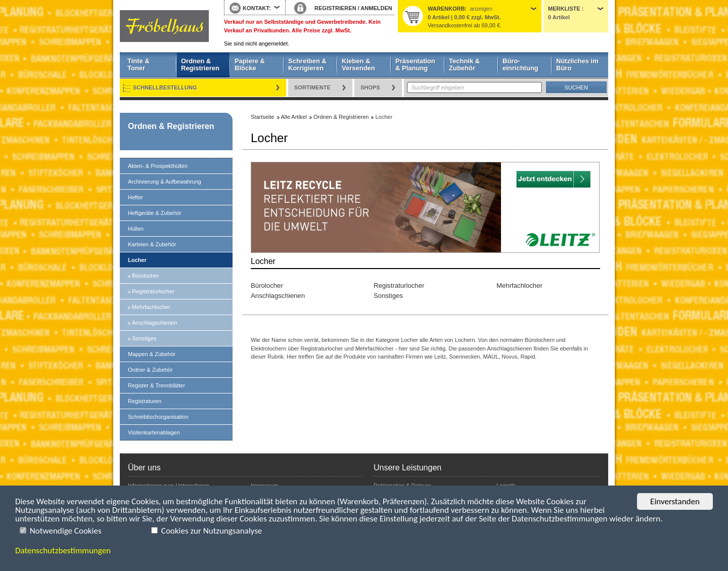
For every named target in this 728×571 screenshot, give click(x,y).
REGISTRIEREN (335, 8)
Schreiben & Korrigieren (307, 64)
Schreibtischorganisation (158, 417)
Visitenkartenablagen (154, 432)
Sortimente (312, 87)
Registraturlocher (153, 291)
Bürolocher (145, 276)
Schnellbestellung (165, 87)
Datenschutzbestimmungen (63, 551)
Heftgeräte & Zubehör (155, 213)
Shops (370, 87)
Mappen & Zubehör (152, 354)
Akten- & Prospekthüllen (158, 166)
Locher (137, 260)
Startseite (164, 26)
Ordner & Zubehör (150, 370)
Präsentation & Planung (415, 64)
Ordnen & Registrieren (200, 64)
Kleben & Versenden (358, 64)
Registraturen (145, 401)
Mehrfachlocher (151, 307)
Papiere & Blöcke (250, 64)
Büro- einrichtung (520, 64)
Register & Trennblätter (156, 385)
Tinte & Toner (139, 64)
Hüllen (136, 229)
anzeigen (481, 9)
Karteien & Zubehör (152, 244)
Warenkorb (446, 9)
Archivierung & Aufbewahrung (165, 182)
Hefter (135, 197)
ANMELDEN (376, 8)
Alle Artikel (294, 117)
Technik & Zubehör (464, 64)
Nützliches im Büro (577, 64)
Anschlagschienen (154, 323)
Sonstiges (144, 338)
